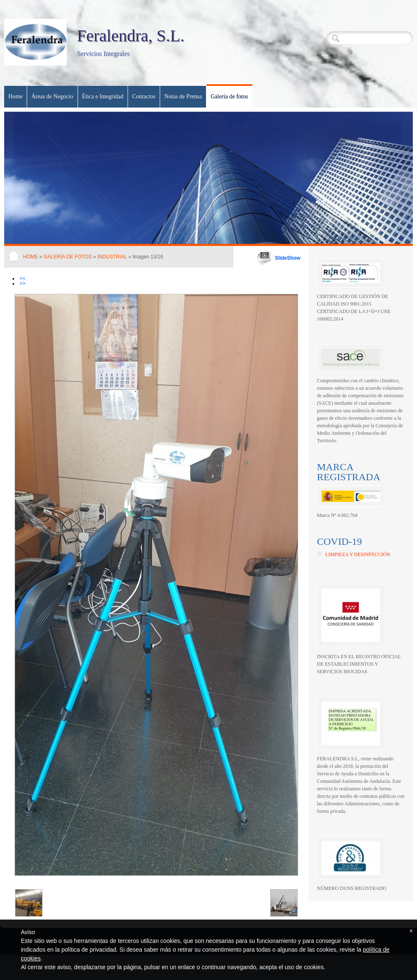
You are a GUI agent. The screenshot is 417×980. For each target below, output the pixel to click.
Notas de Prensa (183, 96)
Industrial (112, 257)
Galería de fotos (229, 96)
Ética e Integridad (103, 96)
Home (15, 96)
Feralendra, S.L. (131, 36)
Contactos (144, 96)
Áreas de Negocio (52, 96)
